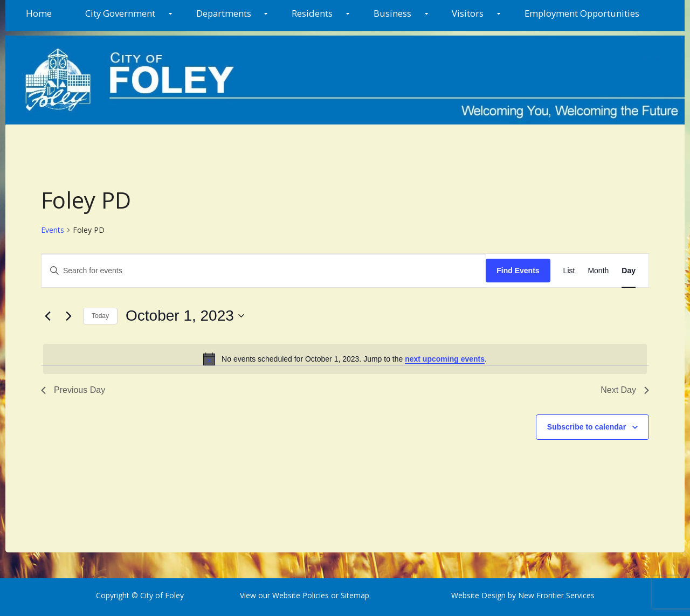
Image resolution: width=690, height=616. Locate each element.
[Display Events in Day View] (629, 271)
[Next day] (68, 316)
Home (39, 13)
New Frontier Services (556, 595)
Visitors (468, 13)
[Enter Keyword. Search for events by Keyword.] (264, 271)
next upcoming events (445, 359)
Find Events (518, 271)
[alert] (345, 359)
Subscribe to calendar (586, 427)
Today (100, 316)
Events (53, 230)
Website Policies (301, 595)
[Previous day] (47, 316)
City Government (120, 13)
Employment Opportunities (582, 13)
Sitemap (354, 595)
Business (392, 13)
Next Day (625, 390)
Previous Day (73, 390)
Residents (312, 13)
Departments (224, 13)
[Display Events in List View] (569, 271)
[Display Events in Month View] (598, 271)
